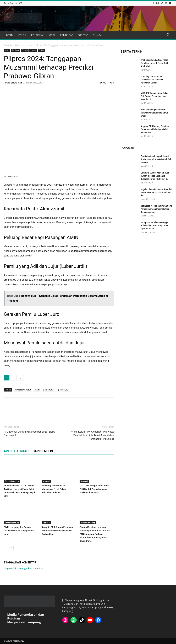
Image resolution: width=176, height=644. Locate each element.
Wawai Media (17, 83)
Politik (41, 50)
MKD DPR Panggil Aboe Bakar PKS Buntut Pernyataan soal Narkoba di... (154, 96)
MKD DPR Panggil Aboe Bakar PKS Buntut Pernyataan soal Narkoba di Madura (95, 489)
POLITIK (22, 35)
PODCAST (83, 35)
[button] (168, 35)
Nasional (28, 45)
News (18, 45)
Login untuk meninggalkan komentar (23, 568)
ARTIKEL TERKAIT (16, 451)
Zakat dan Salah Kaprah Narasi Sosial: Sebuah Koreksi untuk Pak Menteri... (156, 159)
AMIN (37, 390)
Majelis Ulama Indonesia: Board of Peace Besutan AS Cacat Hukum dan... (156, 192)
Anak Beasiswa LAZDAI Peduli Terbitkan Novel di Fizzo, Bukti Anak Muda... (155, 63)
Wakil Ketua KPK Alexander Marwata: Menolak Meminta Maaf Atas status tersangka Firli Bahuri (93, 435)
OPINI (52, 35)
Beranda (8, 45)
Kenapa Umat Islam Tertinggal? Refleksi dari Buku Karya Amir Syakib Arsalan (155, 226)
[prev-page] (6, 548)
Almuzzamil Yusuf (23, 390)
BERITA (10, 35)
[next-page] (11, 548)
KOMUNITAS (67, 35)
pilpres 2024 (64, 390)
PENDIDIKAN (38, 35)
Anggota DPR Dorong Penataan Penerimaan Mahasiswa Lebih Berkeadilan (57, 531)
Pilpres (33, 50)
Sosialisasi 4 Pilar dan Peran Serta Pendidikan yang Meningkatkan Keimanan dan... (156, 209)
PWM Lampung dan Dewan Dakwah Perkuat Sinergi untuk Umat (19, 531)
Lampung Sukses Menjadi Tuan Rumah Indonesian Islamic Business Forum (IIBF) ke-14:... (155, 176)
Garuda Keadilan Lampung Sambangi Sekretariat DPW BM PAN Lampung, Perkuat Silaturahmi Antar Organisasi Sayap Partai (95, 534)
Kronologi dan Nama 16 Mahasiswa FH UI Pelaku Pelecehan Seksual (54, 489)
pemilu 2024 (49, 390)
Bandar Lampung (12, 481)
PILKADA (97, 35)
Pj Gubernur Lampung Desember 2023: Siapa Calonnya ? (29, 434)
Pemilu (25, 50)
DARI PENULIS (43, 451)
